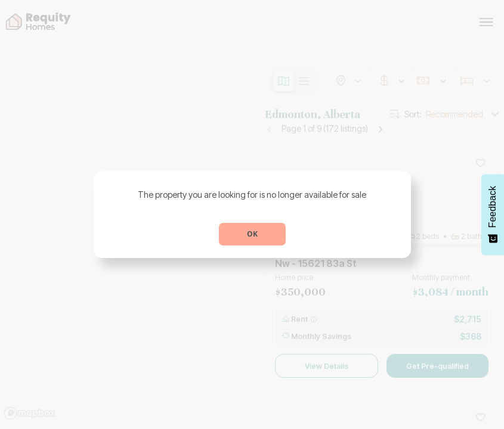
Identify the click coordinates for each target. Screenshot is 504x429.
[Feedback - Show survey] (493, 214)
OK (252, 234)
